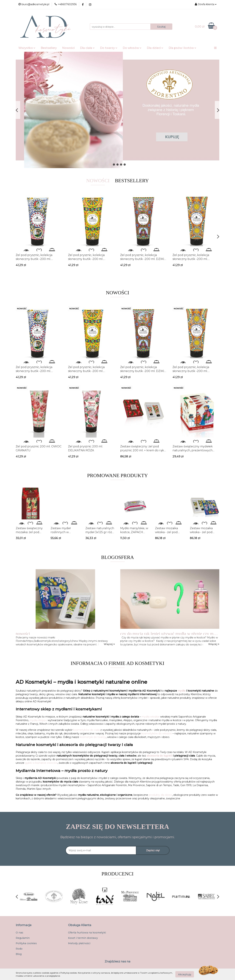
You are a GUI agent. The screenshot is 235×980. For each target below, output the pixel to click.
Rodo (19, 949)
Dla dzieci (155, 48)
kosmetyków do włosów (157, 733)
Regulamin (23, 938)
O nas (19, 933)
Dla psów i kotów (182, 48)
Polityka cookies (26, 943)
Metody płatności (79, 943)
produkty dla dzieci (160, 795)
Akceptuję (185, 974)
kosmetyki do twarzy (93, 737)
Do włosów (132, 48)
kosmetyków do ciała (86, 730)
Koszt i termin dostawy (83, 938)
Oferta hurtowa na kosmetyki (87, 933)
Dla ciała (87, 48)
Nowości (68, 48)
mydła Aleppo (38, 720)
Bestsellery (49, 48)
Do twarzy (109, 48)
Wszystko (27, 48)
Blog (19, 954)
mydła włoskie (151, 717)
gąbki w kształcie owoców (41, 763)
